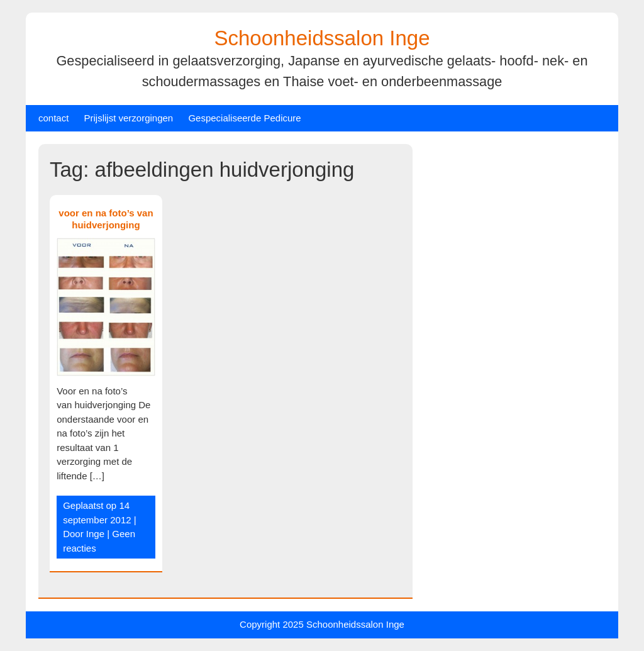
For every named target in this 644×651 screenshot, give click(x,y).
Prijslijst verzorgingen (129, 118)
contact (53, 118)
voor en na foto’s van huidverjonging (106, 219)
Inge (95, 534)
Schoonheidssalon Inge (322, 38)
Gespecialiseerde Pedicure (244, 118)
